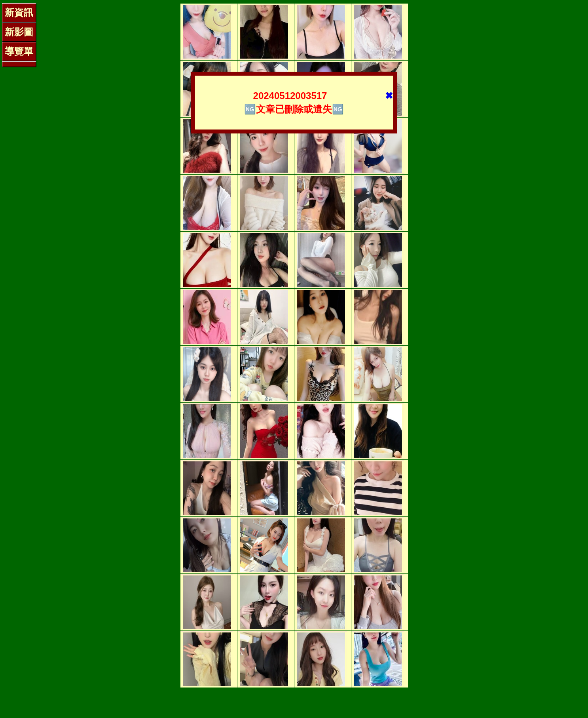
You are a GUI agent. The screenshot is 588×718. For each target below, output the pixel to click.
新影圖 (19, 32)
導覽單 (19, 51)
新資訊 (19, 12)
